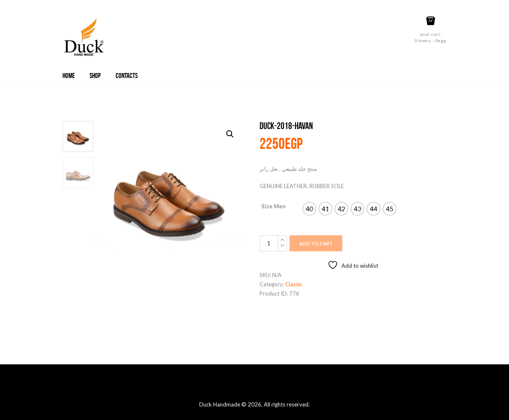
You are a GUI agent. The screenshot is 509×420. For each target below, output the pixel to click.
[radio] (309, 209)
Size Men (273, 206)
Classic (294, 284)
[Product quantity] (273, 243)
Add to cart (316, 244)
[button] (230, 134)
